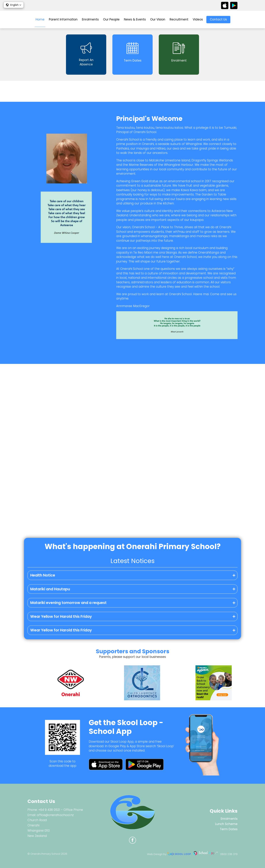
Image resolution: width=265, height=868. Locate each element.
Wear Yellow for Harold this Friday (61, 616)
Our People (111, 19)
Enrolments (90, 19)
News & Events (135, 19)
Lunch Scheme (226, 824)
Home (40, 19)
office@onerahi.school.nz (55, 815)
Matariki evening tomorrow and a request (68, 603)
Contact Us (218, 19)
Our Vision (158, 19)
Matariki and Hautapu (50, 589)
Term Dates (229, 829)
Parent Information (63, 19)
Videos (198, 19)
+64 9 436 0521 (49, 810)
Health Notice (43, 575)
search (236, 20)
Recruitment (179, 19)
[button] (14, 5)
